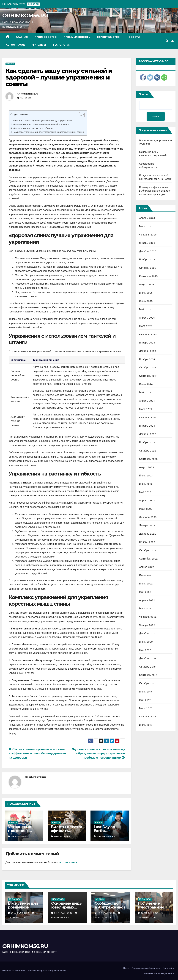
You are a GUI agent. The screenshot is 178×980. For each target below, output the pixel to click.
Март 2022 (146, 609)
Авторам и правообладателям (146, 968)
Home (126, 968)
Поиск (143, 94)
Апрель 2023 (147, 501)
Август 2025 (147, 284)
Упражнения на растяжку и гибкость (33, 128)
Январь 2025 (147, 343)
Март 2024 (146, 409)
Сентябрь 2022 (148, 559)
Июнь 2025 (146, 301)
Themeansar (60, 971)
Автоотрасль (16, 45)
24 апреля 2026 (64, 913)
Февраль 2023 (148, 517)
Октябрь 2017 (147, 683)
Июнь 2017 (146, 692)
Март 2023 (146, 509)
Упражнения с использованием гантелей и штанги (41, 124)
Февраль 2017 (148, 717)
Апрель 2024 (147, 401)
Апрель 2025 (147, 318)
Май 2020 (145, 650)
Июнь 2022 (146, 584)
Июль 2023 (146, 476)
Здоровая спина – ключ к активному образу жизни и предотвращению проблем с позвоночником (98, 753)
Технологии (62, 45)
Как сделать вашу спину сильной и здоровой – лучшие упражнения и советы (59, 77)
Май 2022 (145, 592)
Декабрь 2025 (148, 251)
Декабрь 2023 (148, 434)
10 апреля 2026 (150, 913)
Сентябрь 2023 (148, 459)
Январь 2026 (147, 243)
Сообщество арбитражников (110, 905)
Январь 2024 (147, 426)
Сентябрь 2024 (148, 376)
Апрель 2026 (147, 218)
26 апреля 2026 (20, 913)
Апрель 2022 (147, 600)
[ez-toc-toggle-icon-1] (80, 115)
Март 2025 (146, 326)
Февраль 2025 (148, 334)
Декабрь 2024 (148, 351)
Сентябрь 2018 (148, 675)
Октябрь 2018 (147, 667)
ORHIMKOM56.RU (25, 16)
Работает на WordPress (14, 971)
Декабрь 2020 (148, 633)
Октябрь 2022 (148, 550)
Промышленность (77, 37)
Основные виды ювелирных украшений (67, 907)
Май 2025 (145, 309)
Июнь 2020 (146, 642)
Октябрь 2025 (148, 268)
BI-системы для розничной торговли (23, 907)
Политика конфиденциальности (159, 973)
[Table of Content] (82, 115)
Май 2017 (145, 700)
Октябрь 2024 (148, 368)
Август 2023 (147, 467)
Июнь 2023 (146, 484)
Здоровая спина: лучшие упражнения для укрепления (43, 121)
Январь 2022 (147, 625)
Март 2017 (145, 708)
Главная (22, 37)
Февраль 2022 (148, 617)
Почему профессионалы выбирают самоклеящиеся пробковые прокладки (155, 191)
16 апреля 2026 (107, 913)
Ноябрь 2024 (147, 359)
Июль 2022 (146, 575)
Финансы (39, 45)
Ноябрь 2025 (147, 260)
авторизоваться (68, 862)
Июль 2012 (146, 725)
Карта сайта (169, 968)
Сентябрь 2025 (148, 276)
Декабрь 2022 (148, 534)
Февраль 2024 (148, 417)
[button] (167, 41)
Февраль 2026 (148, 235)
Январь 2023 (147, 525)
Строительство (108, 37)
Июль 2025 (146, 293)
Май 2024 (145, 392)
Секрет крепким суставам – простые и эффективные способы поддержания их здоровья (37, 753)
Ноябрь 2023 (147, 442)
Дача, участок (15, 899)
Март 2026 (146, 226)
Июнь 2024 (146, 384)
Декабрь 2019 (148, 658)
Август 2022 (147, 567)
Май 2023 (145, 492)
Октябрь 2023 (148, 451)
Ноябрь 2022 (147, 542)
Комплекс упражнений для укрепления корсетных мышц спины (48, 132)
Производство (46, 37)
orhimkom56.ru (30, 94)
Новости (133, 37)
